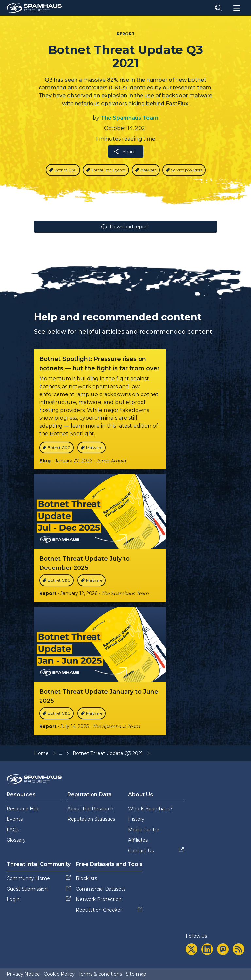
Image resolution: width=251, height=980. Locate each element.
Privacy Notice (23, 974)
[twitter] (192, 949)
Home (41, 753)
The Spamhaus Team (129, 118)
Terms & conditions (100, 974)
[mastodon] (223, 949)
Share (124, 152)
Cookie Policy (59, 974)
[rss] (239, 949)
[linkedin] (207, 949)
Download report (124, 227)
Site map (136, 974)
